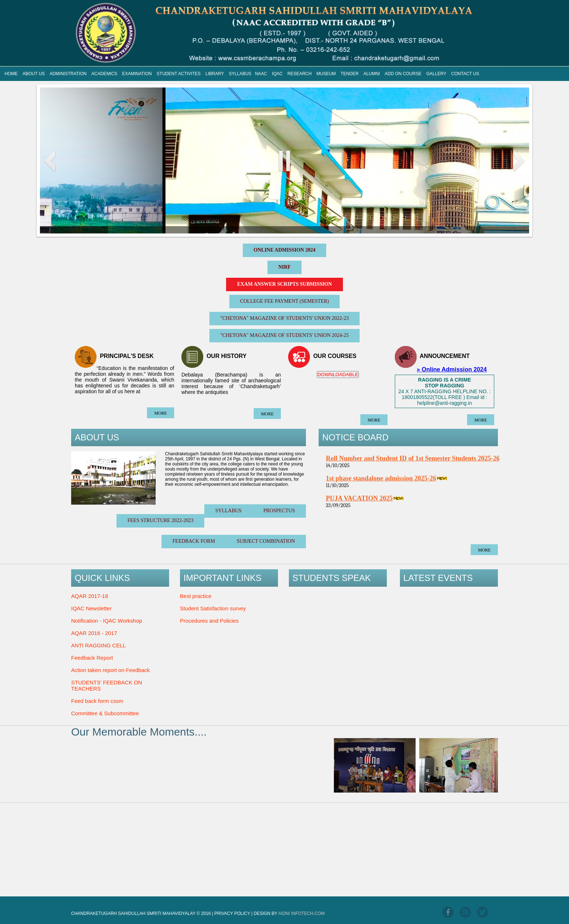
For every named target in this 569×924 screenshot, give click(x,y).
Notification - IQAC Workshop (107, 621)
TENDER (350, 74)
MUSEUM (326, 74)
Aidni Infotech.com (302, 913)
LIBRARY (215, 74)
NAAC (261, 74)
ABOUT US (34, 74)
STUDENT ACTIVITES (179, 74)
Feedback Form (194, 541)
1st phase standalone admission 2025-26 (381, 483)
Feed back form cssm (97, 701)
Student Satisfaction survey (213, 608)
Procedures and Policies (209, 621)
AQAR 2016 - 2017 (94, 633)
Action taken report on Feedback (110, 670)
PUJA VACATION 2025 (359, 503)
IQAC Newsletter (91, 608)
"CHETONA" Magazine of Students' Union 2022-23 (284, 318)
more (161, 413)
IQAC (277, 74)
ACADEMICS (104, 74)
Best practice (196, 596)
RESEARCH (300, 74)
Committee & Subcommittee (105, 713)
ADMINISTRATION (68, 74)
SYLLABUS (240, 74)
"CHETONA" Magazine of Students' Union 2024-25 (284, 335)
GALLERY (436, 74)
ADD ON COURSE (403, 74)
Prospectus (279, 511)
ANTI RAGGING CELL (99, 645)
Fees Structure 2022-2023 (160, 520)
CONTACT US (465, 74)
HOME (11, 74)
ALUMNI (371, 74)
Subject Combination (266, 541)
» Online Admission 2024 (452, 369)
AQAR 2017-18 (90, 596)
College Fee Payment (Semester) (285, 301)
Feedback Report (92, 658)
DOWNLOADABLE (338, 375)
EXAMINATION (137, 74)
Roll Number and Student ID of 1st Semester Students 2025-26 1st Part (425, 463)
